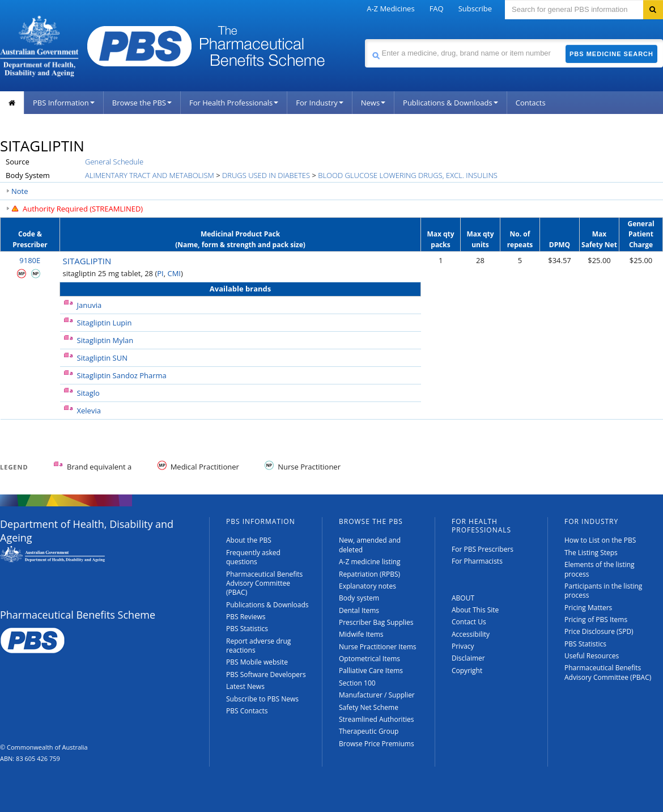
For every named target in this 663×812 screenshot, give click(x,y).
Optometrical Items (369, 659)
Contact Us (469, 622)
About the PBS (249, 540)
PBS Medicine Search (611, 54)
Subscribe (475, 9)
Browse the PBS (142, 103)
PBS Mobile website (257, 662)
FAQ (437, 9)
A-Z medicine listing (370, 562)
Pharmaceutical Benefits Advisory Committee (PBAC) (264, 583)
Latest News (245, 686)
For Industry (319, 103)
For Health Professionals (234, 103)
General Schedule (114, 162)
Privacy (463, 646)
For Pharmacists (477, 561)
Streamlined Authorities (376, 719)
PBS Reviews (246, 617)
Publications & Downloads (450, 103)
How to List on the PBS (600, 540)
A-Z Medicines (390, 9)
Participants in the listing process (603, 591)
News (373, 103)
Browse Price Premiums (377, 744)
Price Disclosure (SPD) (599, 631)
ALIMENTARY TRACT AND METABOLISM (150, 175)
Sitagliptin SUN (103, 358)
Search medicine (365, 39)
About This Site (475, 610)
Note (20, 191)
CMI (174, 273)
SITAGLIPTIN (87, 261)
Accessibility (471, 634)
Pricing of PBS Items (596, 619)
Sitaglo (88, 393)
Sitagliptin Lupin (105, 323)
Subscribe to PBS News (262, 699)
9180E (30, 260)
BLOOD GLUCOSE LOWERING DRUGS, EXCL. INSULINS (408, 175)
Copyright (467, 671)
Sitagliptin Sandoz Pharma (122, 375)
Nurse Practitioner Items (378, 647)
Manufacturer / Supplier (377, 695)
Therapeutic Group (369, 731)
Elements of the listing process (600, 569)
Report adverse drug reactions (258, 646)
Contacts (531, 103)
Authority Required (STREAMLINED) (83, 209)
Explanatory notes (367, 586)
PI (160, 273)
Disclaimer (468, 658)
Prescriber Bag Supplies (376, 622)
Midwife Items (361, 634)
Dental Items (359, 610)
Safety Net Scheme (369, 707)
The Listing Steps (591, 553)
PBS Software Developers (266, 674)
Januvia (90, 305)
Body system (359, 598)
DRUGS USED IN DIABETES (266, 175)
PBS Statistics (247, 629)
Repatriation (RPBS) (369, 574)
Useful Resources (592, 656)
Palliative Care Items (371, 671)
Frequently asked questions (253, 557)
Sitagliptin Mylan (105, 340)
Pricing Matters (588, 608)
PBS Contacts (247, 711)
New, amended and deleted (370, 545)
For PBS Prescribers (483, 549)
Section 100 (357, 683)
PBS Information (64, 103)
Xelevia (89, 411)
